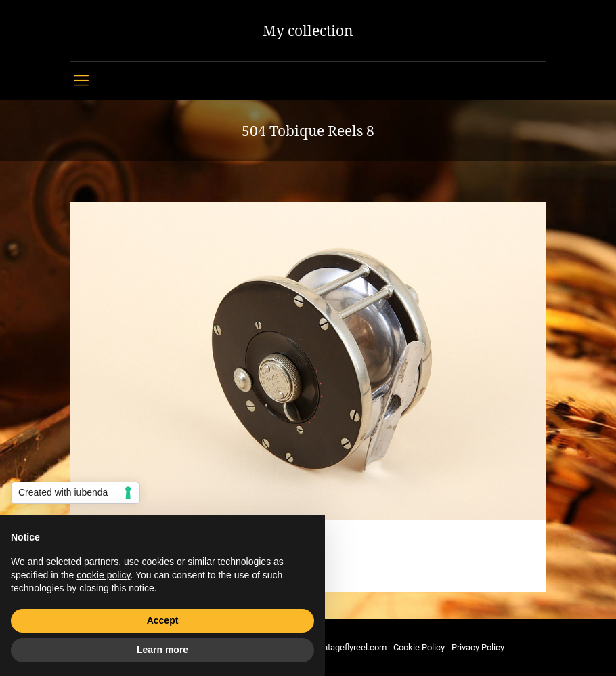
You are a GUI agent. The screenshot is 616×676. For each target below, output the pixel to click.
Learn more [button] (162, 650)
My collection (308, 30)
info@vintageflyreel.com (340, 647)
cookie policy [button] (103, 575)
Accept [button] (163, 620)
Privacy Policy (478, 647)
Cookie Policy (419, 647)
